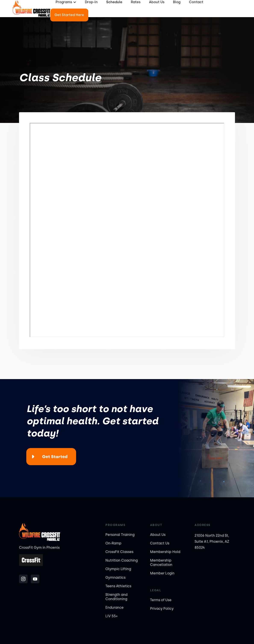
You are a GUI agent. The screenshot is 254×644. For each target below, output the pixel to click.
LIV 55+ (111, 616)
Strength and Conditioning (116, 597)
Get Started (55, 457)
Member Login (162, 573)
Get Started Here (69, 15)
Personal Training (120, 535)
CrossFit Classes (119, 552)
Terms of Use (161, 600)
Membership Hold (165, 552)
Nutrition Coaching (122, 560)
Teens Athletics (118, 586)
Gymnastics (115, 578)
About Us (158, 535)
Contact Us (160, 543)
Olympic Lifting (118, 569)
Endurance (114, 607)
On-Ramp (113, 543)
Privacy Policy (162, 609)
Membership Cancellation (161, 563)
